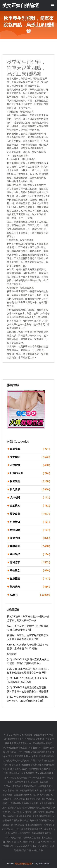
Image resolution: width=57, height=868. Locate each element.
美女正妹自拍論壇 (23, 864)
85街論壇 (44, 782)
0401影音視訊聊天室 (17, 778)
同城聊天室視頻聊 (31, 838)
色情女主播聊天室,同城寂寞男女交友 (29, 741)
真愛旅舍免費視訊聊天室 (26, 782)
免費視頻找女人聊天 (43, 735)
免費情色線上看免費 (35, 812)
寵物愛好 (30, 554)
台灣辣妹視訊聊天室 (21, 833)
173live (8, 786)
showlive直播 (9, 842)
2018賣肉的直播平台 (14, 739)
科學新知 (30, 522)
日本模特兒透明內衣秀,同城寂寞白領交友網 (29, 758)
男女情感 (30, 490)
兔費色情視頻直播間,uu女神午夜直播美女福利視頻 (29, 818)
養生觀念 (30, 571)
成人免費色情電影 (19, 769)
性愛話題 (30, 481)
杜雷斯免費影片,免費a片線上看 (23, 803)
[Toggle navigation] (53, 4)
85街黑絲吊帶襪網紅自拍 (24, 786)
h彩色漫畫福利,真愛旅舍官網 (26, 799)
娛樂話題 (30, 546)
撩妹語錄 (12, 654)
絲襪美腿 (30, 449)
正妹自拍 (30, 465)
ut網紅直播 (37, 850)
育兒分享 (30, 562)
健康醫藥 (30, 579)
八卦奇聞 (30, 498)
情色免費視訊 (28, 773)
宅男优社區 (47, 838)
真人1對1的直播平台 (27, 842)
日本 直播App (35, 748)
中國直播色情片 (45, 786)
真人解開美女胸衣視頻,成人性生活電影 (29, 814)
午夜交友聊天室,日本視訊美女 (18, 735)
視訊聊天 (30, 587)
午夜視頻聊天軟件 (34, 825)
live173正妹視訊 (16, 812)
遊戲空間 (30, 538)
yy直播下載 (46, 790)
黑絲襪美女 (15, 773)
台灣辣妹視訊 (14, 808)
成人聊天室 (44, 842)
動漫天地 (30, 530)
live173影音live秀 (13, 838)
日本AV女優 (30, 473)
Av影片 (30, 595)
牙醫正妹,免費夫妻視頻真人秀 (28, 829)
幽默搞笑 (30, 506)
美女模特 (30, 457)
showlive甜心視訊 (23, 846)
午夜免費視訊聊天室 (29, 790)
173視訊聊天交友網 (35, 739)
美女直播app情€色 (23, 795)
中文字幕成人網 (11, 790)
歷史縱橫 (30, 514)
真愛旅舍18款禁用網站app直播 (23, 756)
